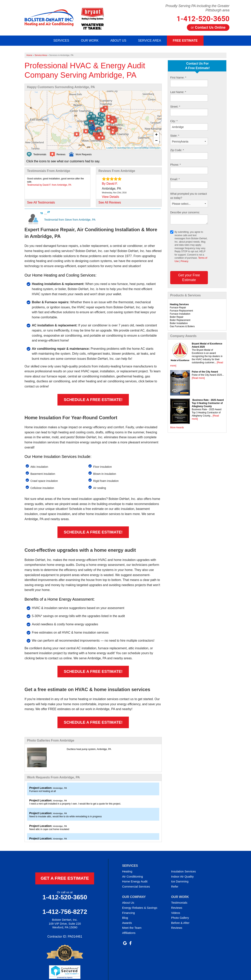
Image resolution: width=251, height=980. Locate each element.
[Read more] (198, 378)
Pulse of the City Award (205, 372)
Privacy (184, 261)
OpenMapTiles (124, 148)
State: (175, 136)
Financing (129, 913)
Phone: (176, 165)
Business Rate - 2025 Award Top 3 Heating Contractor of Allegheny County (208, 403)
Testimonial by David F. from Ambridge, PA (49, 185)
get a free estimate (65, 878)
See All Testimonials (41, 202)
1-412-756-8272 (65, 912)
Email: (175, 179)
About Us (128, 903)
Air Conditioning (133, 876)
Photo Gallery (180, 918)
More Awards (177, 427)
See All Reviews (110, 202)
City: (174, 121)
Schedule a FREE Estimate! (93, 400)
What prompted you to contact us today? (189, 196)
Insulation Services (184, 871)
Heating (127, 871)
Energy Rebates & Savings (140, 908)
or (208, 27)
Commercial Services (136, 886)
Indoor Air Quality (182, 876)
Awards (127, 923)
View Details (111, 197)
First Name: (178, 78)
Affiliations (129, 933)
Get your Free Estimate (189, 277)
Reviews (177, 908)
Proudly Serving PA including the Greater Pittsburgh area (197, 8)
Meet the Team (132, 928)
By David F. (110, 184)
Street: (175, 107)
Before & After (180, 923)
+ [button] (156, 135)
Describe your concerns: (185, 212)
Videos (176, 913)
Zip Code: (177, 150)
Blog (125, 918)
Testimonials (179, 903)
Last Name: (178, 92)
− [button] (156, 141)
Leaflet (110, 148)
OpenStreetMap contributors (147, 148)
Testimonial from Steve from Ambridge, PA (70, 220)
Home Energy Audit (135, 881)
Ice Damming (180, 881)
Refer (175, 886)
